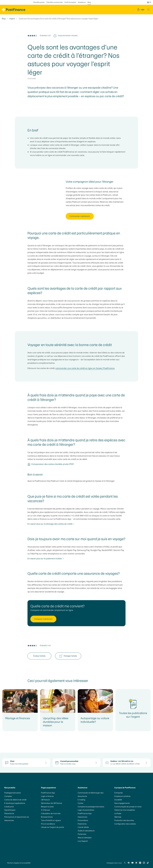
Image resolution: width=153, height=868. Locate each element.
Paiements (82, 824)
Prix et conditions (48, 824)
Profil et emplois (70, 2)
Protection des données (124, 820)
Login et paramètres (86, 810)
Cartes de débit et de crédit (15, 800)
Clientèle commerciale (55, 2)
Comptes (8, 796)
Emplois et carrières (122, 796)
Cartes (80, 803)
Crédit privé (9, 807)
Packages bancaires (13, 793)
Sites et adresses (85, 838)
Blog (4, 19)
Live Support (83, 841)
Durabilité (118, 800)
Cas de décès (83, 827)
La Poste (118, 813)
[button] (148, 10)
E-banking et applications (15, 803)
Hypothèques (10, 810)
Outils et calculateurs (86, 831)
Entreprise (119, 793)
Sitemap (118, 817)
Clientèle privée (39, 2)
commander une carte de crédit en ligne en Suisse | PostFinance (85, 368)
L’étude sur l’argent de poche (53, 827)
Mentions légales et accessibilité (19, 863)
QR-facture (45, 800)
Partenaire (82, 834)
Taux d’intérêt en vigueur (51, 820)
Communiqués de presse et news (128, 807)
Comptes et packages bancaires (91, 807)
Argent (12, 19)
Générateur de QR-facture (52, 803)
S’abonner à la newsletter (125, 810)
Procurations (83, 820)
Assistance (82, 2)
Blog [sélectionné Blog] (89, 2)
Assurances (9, 820)
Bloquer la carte (47, 807)
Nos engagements (122, 803)
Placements (9, 813)
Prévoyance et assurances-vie (17, 817)
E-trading (81, 800)
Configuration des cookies (125, 824)
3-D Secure (46, 810)
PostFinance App (48, 793)
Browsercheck (47, 817)
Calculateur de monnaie (51, 813)
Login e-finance (47, 796)
